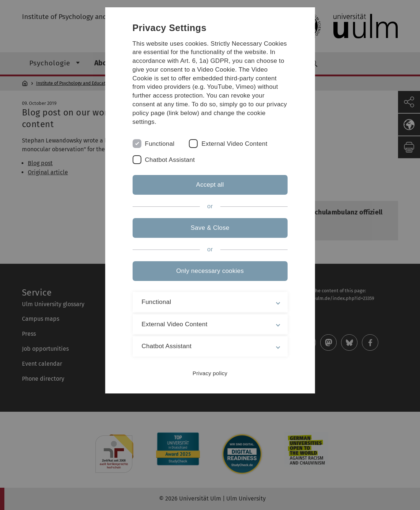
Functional (160, 144)
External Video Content (234, 144)
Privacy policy (210, 373)
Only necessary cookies (210, 271)
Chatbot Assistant (170, 160)
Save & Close (210, 228)
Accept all (210, 185)
